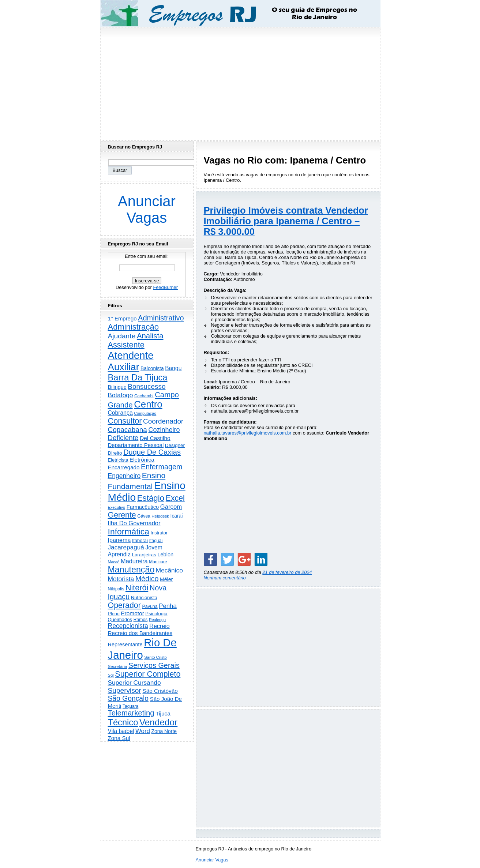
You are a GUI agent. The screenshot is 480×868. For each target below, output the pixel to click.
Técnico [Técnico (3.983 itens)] (123, 722)
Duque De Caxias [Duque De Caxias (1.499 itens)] (152, 452)
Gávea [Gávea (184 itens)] (144, 516)
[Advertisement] (240, 82)
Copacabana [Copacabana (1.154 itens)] (127, 430)
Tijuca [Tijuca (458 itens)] (163, 713)
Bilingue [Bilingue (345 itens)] (117, 387)
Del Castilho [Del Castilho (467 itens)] (155, 438)
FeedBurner (165, 287)
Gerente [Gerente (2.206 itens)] (122, 515)
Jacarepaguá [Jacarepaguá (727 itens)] (126, 547)
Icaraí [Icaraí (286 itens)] (177, 516)
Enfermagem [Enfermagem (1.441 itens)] (162, 467)
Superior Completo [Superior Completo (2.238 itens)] (148, 674)
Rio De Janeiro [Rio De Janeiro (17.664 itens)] (142, 649)
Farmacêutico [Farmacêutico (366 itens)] (143, 507)
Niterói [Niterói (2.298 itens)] (137, 588)
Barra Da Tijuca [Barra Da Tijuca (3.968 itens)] (138, 377)
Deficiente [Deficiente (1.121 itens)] (123, 438)
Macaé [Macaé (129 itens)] (114, 562)
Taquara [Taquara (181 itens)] (130, 706)
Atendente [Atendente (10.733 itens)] (131, 355)
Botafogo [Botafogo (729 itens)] (121, 395)
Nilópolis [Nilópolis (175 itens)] (116, 589)
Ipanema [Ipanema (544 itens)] (119, 540)
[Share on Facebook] (210, 559)
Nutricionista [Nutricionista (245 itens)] (144, 598)
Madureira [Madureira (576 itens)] (134, 561)
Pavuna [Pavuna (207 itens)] (150, 606)
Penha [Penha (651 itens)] (168, 606)
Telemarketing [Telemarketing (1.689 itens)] (131, 713)
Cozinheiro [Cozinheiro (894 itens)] (164, 430)
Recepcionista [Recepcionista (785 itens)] (128, 626)
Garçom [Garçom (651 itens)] (171, 507)
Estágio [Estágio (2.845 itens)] (151, 498)
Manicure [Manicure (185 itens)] (158, 562)
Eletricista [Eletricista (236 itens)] (118, 460)
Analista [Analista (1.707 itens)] (150, 336)
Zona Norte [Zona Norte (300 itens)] (164, 731)
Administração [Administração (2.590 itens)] (133, 327)
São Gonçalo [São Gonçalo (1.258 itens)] (128, 698)
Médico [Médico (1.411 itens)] (147, 579)
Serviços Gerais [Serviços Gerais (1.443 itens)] (154, 665)
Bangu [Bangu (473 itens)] (173, 368)
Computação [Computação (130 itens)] (145, 413)
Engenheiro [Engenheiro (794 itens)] (124, 476)
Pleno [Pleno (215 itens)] (114, 614)
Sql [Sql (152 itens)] (111, 675)
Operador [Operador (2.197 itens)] (124, 605)
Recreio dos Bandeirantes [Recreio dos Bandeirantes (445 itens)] (140, 633)
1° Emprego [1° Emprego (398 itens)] (122, 318)
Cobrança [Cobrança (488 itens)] (120, 413)
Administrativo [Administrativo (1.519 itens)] (161, 318)
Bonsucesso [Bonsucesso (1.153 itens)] (147, 386)
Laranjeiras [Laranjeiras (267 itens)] (144, 555)
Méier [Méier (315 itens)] (166, 579)
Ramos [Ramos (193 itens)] (141, 620)
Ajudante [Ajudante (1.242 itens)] (122, 336)
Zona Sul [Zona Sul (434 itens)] (119, 738)
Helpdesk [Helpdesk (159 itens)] (160, 516)
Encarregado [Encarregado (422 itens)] (124, 467)
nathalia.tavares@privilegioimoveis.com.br (248, 433)
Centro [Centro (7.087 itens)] (148, 404)
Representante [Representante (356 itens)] (125, 645)
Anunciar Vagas (147, 209)
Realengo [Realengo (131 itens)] (157, 620)
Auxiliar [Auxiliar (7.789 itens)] (124, 367)
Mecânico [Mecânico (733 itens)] (169, 570)
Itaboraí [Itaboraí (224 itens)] (140, 540)
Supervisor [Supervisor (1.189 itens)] (125, 690)
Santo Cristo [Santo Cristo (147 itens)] (155, 657)
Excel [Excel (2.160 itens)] (175, 498)
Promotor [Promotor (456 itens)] (132, 613)
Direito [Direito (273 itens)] (115, 453)
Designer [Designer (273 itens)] (175, 445)
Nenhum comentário (225, 578)
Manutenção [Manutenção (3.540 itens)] (131, 570)
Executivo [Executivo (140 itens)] (117, 507)
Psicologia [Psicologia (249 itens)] (156, 614)
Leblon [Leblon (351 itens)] (165, 555)
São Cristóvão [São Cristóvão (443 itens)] (160, 691)
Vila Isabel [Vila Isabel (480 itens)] (121, 731)
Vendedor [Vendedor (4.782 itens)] (158, 722)
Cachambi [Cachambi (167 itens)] (144, 396)
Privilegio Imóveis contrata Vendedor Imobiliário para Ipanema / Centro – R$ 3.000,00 (286, 221)
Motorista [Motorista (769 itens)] (121, 579)
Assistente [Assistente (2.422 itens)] (126, 345)
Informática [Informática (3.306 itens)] (129, 531)
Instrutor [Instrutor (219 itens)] (159, 533)
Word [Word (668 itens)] (143, 731)
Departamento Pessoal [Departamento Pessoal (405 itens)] (136, 445)
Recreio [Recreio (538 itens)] (159, 626)
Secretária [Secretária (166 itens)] (118, 666)
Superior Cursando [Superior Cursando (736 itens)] (134, 683)
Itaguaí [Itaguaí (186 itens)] (156, 541)
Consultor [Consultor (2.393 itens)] (125, 421)
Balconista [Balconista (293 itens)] (152, 369)
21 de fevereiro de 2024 (287, 572)
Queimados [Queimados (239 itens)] (120, 619)
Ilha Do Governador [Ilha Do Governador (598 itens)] (134, 523)
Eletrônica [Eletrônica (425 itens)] (142, 460)
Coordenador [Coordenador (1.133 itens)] (163, 421)
